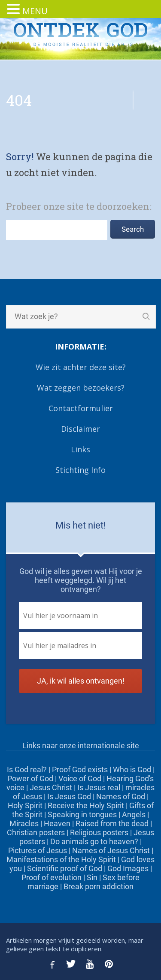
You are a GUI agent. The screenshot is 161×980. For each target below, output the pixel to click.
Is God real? (27, 769)
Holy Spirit (25, 805)
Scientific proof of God (65, 868)
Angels (134, 814)
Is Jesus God (69, 796)
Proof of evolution (52, 877)
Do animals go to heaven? (94, 841)
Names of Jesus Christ (111, 850)
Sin (92, 877)
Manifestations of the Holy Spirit (61, 859)
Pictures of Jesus (38, 850)
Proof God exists (80, 769)
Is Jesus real (99, 787)
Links (80, 449)
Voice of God (80, 778)
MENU (35, 11)
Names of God (121, 796)
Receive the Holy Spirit (86, 805)
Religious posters (99, 832)
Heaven (57, 823)
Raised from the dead (112, 823)
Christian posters (36, 832)
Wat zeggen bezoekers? (81, 388)
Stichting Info (80, 470)
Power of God (30, 778)
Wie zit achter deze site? (81, 367)
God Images (128, 868)
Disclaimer (80, 429)
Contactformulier (81, 408)
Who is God (132, 769)
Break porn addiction (99, 886)
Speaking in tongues (82, 814)
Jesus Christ (51, 787)
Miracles (24, 823)
